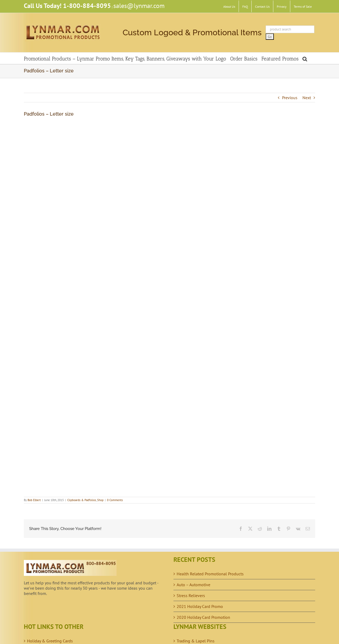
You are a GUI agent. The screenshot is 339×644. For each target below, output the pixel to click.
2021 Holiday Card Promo (200, 606)
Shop (100, 500)
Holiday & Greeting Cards (50, 641)
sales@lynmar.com (139, 6)
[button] (305, 58)
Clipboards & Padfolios (82, 500)
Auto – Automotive (193, 585)
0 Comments (115, 500)
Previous (290, 98)
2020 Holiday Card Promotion (203, 617)
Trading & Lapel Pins (196, 641)
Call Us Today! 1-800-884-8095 (67, 6)
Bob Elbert (34, 500)
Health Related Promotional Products (210, 574)
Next (307, 98)
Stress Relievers (191, 595)
